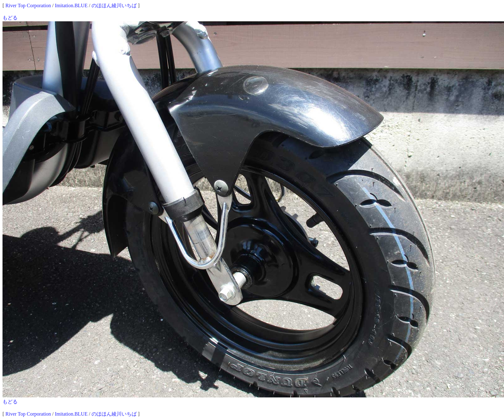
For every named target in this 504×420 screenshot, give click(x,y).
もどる (10, 18)
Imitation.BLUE (71, 5)
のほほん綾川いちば (114, 5)
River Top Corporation (28, 5)
